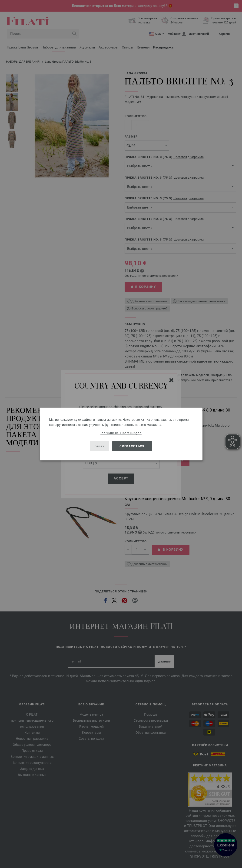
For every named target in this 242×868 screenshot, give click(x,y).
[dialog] (121, 434)
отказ (100, 446)
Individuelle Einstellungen (121, 433)
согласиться (132, 446)
